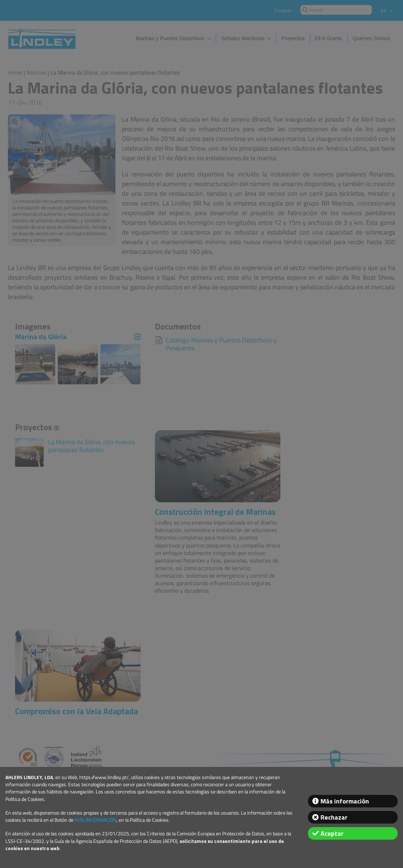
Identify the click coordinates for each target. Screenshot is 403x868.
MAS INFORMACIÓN (96, 820)
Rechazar (334, 817)
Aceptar (332, 833)
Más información (345, 801)
